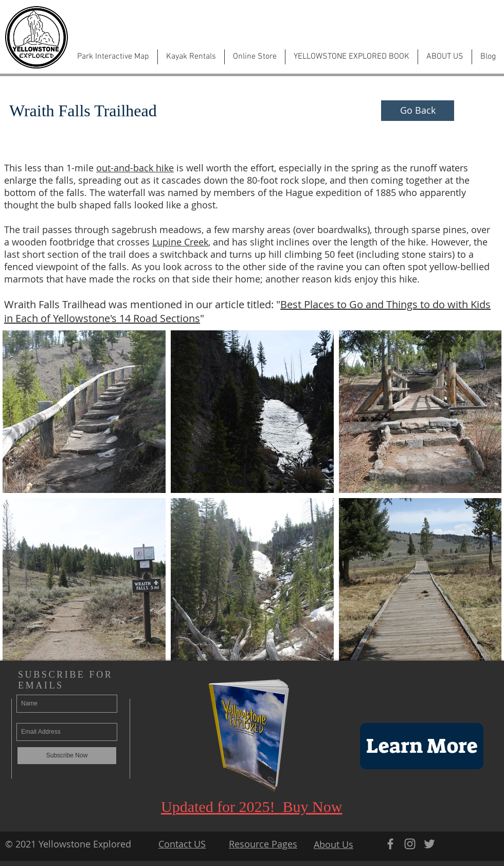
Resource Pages (263, 844)
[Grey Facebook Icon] (390, 844)
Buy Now (310, 807)
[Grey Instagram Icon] (410, 844)
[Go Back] (418, 111)
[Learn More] (422, 746)
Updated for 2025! (220, 807)
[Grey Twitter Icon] (429, 844)
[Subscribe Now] (67, 756)
